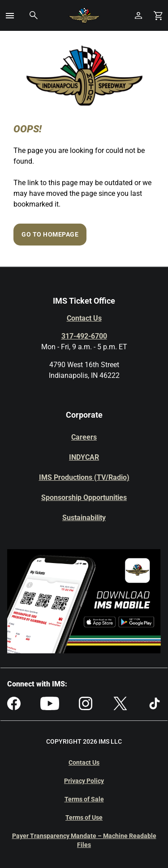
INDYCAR (84, 457)
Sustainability (84, 518)
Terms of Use (84, 817)
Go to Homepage (50, 234)
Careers (84, 437)
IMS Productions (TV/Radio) (84, 477)
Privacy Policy (84, 781)
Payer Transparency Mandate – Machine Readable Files (84, 840)
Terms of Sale (84, 799)
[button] (10, 16)
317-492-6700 (84, 336)
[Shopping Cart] (158, 15)
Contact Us (84, 318)
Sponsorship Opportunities (84, 498)
